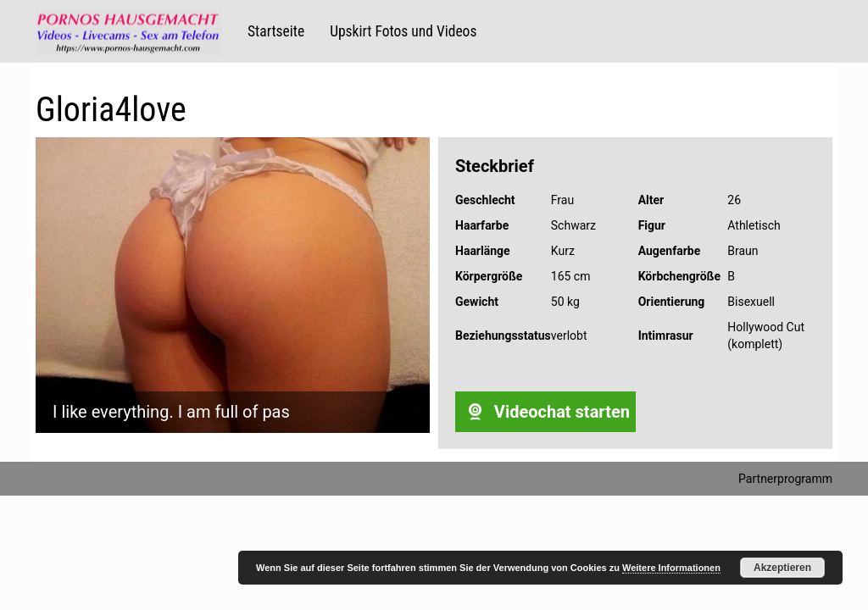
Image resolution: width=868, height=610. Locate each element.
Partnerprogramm (785, 479)
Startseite (276, 31)
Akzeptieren (782, 568)
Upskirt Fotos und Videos (403, 31)
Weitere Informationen (671, 568)
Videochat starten (545, 412)
